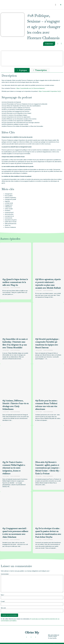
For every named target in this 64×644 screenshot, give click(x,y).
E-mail (3, 601)
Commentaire (5, 574)
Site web (3, 608)
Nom (3, 595)
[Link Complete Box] (16, 458)
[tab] (22, 70)
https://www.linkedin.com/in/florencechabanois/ (31, 88)
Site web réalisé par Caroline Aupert (54, 636)
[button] (56, 5)
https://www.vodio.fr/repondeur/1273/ (50, 91)
